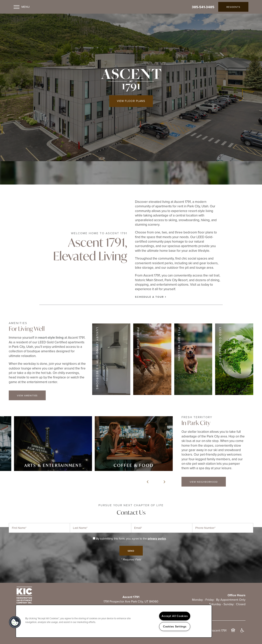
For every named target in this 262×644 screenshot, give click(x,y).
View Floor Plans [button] (131, 101)
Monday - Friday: (203, 600)
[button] (233, 7)
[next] (164, 482)
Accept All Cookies (175, 616)
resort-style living (51, 338)
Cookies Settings (175, 626)
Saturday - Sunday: (222, 604)
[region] (114, 621)
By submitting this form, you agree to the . (131, 539)
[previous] (148, 482)
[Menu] (22, 7)
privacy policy (157, 539)
